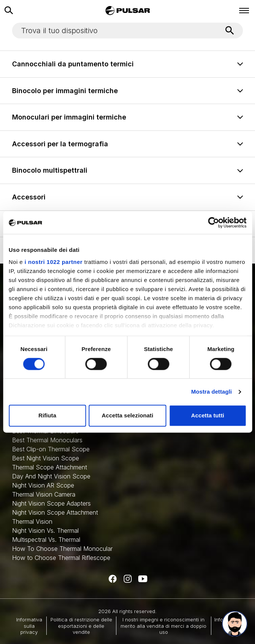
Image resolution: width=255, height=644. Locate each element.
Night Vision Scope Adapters (51, 503)
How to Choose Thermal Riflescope (61, 558)
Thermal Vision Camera (44, 494)
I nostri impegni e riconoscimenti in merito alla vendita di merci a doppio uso (163, 626)
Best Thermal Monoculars (47, 440)
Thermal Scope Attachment (50, 467)
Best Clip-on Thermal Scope (51, 449)
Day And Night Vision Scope (51, 476)
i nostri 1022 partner (53, 262)
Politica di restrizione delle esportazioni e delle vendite (81, 626)
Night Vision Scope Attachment (55, 512)
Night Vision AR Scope (43, 485)
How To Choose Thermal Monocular (62, 549)
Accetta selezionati (127, 416)
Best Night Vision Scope (46, 458)
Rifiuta (47, 416)
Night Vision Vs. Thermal (45, 531)
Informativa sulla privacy (29, 626)
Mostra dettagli (211, 392)
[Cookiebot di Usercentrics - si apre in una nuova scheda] (213, 222)
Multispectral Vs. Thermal (46, 540)
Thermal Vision (32, 521)
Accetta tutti (208, 416)
